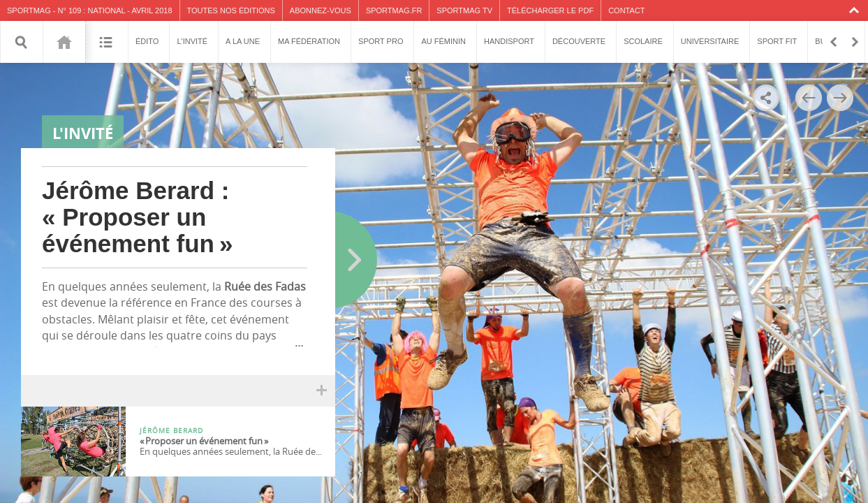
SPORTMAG (29, 10)
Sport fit (777, 41)
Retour (833, 42)
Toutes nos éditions (231, 10)
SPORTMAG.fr (394, 10)
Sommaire (106, 42)
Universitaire (710, 41)
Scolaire (643, 41)
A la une (243, 41)
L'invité (192, 41)
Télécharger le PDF (550, 10)
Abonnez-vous (321, 10)
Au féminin (443, 41)
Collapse (856, 10)
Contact (626, 10)
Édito (147, 41)
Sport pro (381, 41)
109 (64, 42)
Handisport (509, 41)
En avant (854, 42)
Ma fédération (309, 41)
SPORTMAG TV (464, 10)
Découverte (579, 41)
